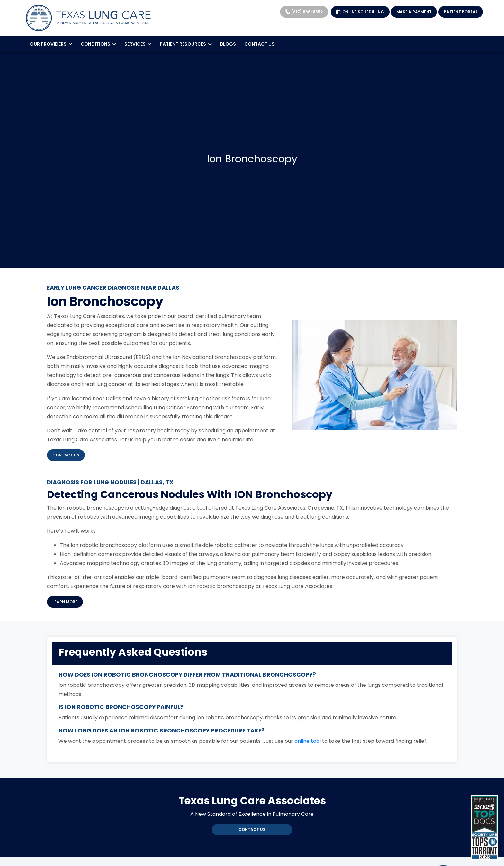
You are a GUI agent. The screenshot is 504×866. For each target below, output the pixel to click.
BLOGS (228, 44)
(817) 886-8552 (304, 12)
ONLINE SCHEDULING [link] (360, 12)
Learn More (68, 602)
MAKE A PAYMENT (414, 12)
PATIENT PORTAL (461, 12)
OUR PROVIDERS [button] (51, 44)
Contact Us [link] (252, 829)
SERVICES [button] (138, 44)
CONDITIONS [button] (98, 44)
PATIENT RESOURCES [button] (186, 44)
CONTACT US (259, 44)
